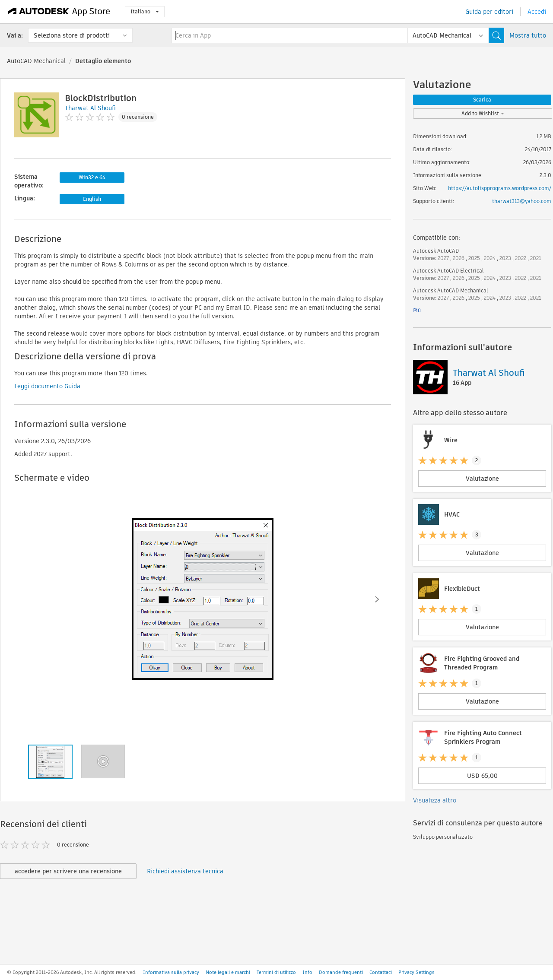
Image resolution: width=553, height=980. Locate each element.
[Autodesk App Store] (59, 12)
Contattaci (381, 972)
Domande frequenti (341, 972)
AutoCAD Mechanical (36, 61)
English (92, 199)
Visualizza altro (435, 800)
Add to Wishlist (483, 113)
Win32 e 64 (92, 177)
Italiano (145, 11)
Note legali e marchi (228, 972)
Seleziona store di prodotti (72, 35)
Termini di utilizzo (276, 972)
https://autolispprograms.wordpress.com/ (500, 188)
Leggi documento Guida (47, 386)
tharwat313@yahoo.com (522, 201)
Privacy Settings (416, 972)
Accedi (537, 12)
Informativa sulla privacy (171, 972)
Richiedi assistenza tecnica (185, 871)
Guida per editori (489, 12)
